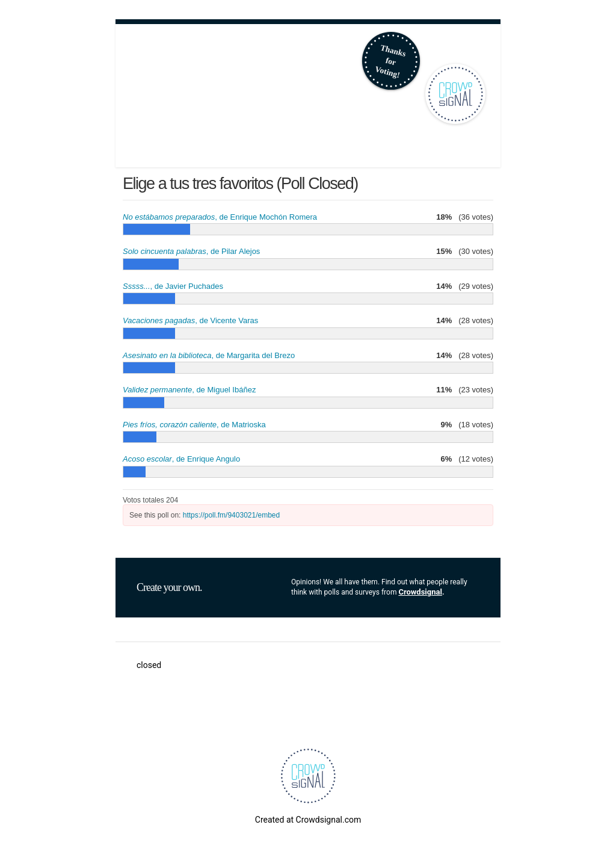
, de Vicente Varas (190, 320)
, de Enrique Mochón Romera (220, 217)
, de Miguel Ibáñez (189, 390)
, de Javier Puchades (173, 286)
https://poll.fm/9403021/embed (231, 515)
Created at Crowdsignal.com (308, 820)
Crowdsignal (420, 592)
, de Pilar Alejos (191, 251)
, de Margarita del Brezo (209, 355)
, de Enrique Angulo (181, 459)
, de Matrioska (194, 425)
